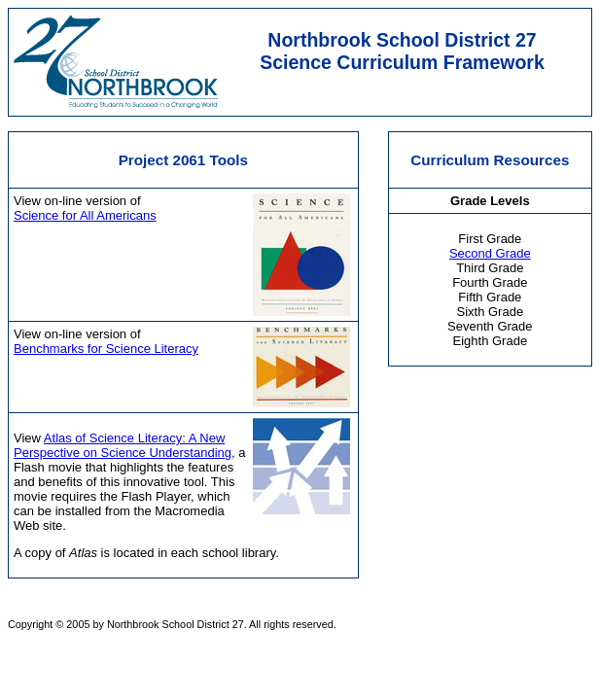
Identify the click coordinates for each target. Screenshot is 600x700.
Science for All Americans (85, 215)
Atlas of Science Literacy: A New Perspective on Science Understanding (123, 445)
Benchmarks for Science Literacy (106, 349)
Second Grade (490, 253)
